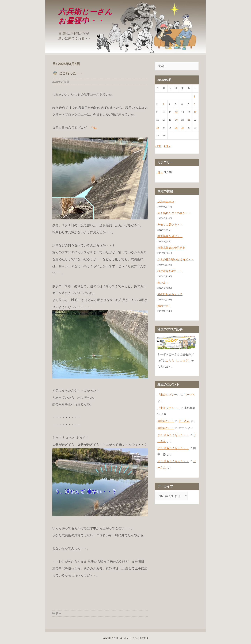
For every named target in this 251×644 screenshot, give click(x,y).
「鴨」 (94, 128)
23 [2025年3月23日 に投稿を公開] (158, 128)
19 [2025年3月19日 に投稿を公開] (176, 120)
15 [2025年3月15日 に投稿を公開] (195, 112)
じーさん (190, 395)
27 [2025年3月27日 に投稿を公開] (182, 128)
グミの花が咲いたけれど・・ (176, 259)
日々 (59, 613)
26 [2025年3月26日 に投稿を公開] (176, 128)
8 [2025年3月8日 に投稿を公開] (194, 104)
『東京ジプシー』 (169, 395)
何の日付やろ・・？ (170, 294)
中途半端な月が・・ (170, 236)
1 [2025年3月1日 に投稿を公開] (194, 96)
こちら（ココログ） (178, 361)
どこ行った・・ (71, 73)
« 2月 (158, 146)
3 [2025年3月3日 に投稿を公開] (163, 104)
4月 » (167, 146)
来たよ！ (163, 283)
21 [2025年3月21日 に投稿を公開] (189, 120)
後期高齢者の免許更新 (171, 248)
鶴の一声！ (164, 306)
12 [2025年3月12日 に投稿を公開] (176, 112)
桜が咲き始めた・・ (170, 271)
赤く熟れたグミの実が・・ (174, 213)
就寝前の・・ (166, 421)
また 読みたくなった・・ (173, 435)
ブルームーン (166, 201)
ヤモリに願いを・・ (170, 225)
